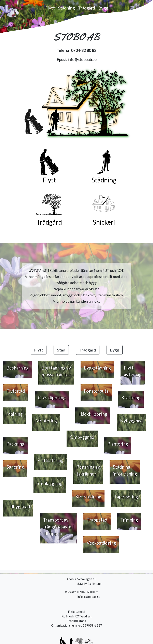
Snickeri (104, 222)
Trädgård (87, 8)
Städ (61, 350)
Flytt (50, 8)
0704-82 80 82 (84, 50)
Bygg (103, 8)
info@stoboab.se (82, 59)
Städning (66, 8)
